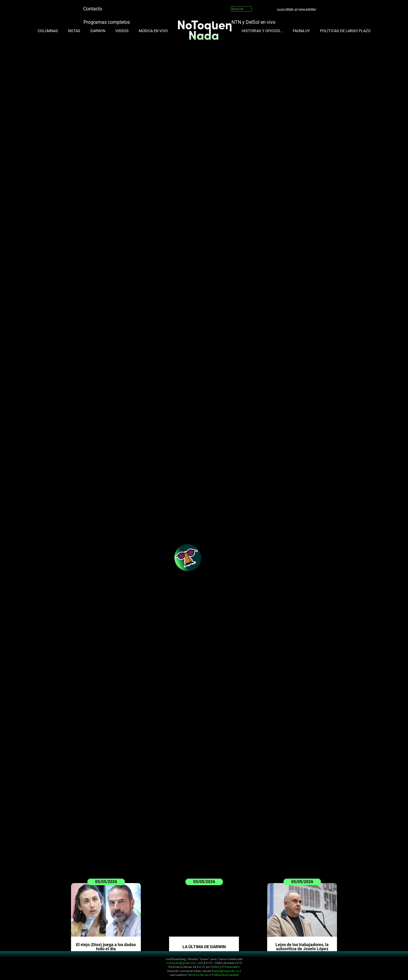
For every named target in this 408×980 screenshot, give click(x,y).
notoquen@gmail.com (181, 963)
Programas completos (107, 22)
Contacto (93, 9)
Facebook (133, 6)
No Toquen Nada (44, 966)
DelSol (215, 967)
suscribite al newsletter (296, 9)
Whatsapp (142, 6)
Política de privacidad (225, 975)
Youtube (125, 6)
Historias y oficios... (262, 31)
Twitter (107, 6)
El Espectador (231, 967)
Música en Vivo (153, 31)
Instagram (116, 6)
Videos (122, 31)
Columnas (48, 31)
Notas (74, 31)
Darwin (98, 31)
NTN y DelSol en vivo (253, 22)
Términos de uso (198, 975)
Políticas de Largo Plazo (345, 31)
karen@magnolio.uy (226, 971)
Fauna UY (301, 31)
